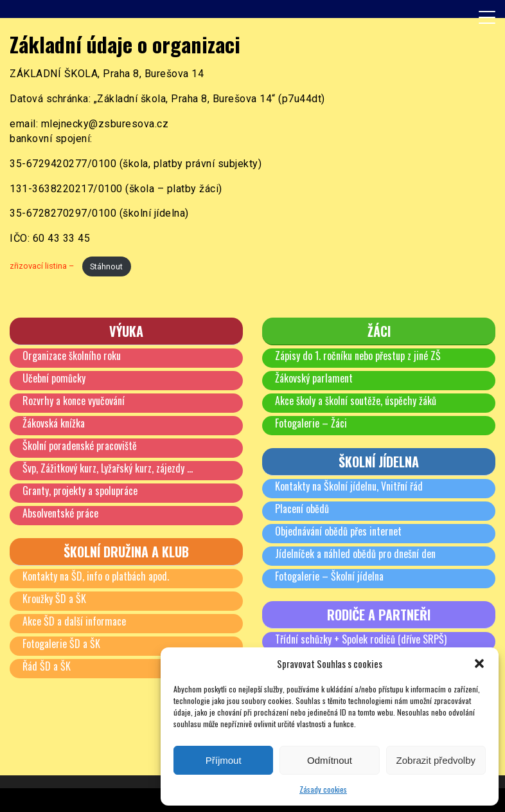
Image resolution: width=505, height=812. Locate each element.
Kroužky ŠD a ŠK (54, 599)
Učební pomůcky (54, 378)
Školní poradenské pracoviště (80, 446)
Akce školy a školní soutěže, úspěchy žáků (356, 401)
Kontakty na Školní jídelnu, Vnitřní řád (349, 486)
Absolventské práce (60, 513)
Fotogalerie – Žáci (311, 423)
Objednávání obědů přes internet (338, 531)
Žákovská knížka (54, 423)
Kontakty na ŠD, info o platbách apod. (96, 576)
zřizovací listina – (43, 266)
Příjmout (224, 760)
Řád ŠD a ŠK (47, 666)
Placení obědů (302, 509)
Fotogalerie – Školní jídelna (329, 576)
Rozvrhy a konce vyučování (74, 401)
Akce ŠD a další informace (74, 621)
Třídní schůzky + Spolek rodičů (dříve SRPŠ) (361, 639)
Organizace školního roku (72, 356)
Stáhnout (106, 266)
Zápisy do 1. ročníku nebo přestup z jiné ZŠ (358, 356)
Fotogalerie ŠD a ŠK (61, 644)
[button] (479, 663)
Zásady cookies (323, 789)
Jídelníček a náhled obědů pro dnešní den (355, 554)
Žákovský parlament (314, 378)
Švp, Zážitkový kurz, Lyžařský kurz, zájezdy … (108, 468)
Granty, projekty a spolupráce (80, 491)
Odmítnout (330, 760)
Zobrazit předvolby (436, 760)
